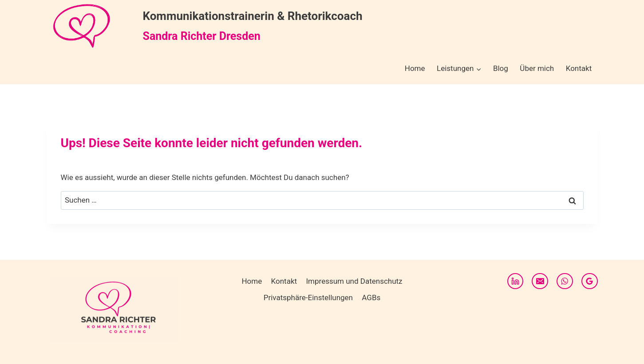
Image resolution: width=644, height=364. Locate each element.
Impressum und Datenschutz (354, 281)
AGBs (371, 297)
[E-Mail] (540, 281)
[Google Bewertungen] (589, 281)
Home (415, 68)
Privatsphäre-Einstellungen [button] (308, 297)
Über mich (537, 68)
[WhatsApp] (565, 281)
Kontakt (579, 68)
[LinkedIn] (515, 281)
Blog (501, 68)
